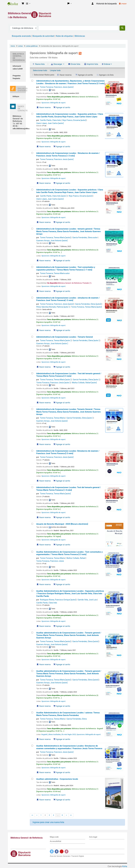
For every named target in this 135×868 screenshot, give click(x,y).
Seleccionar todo (40, 71)
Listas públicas (32, 46)
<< (32, 815)
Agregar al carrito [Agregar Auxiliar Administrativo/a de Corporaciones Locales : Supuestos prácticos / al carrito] (62, 626)
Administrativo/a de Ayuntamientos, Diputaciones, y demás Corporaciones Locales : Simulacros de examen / (70, 82)
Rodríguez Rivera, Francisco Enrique (58, 600)
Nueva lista (38, 64)
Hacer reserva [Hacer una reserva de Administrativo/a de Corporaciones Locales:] (43, 444)
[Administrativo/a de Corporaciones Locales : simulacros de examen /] (32, 298)
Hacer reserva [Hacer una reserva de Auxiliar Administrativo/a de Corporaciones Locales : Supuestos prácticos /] (43, 626)
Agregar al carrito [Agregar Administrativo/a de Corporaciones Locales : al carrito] (62, 147)
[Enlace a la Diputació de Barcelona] (67, 15)
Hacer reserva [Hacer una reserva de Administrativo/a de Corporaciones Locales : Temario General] (43, 367)
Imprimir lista (91, 64)
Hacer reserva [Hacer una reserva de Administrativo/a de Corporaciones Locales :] (43, 147)
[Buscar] (122, 28)
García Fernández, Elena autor (85, 238)
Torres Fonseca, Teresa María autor (55, 273)
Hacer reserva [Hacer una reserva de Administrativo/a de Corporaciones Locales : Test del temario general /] (43, 403)
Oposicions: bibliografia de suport (53, 103)
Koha (125, 866)
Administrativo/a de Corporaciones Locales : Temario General (65, 337)
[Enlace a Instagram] (67, 851)
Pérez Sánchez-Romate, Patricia (53, 307)
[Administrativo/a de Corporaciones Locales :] (32, 114)
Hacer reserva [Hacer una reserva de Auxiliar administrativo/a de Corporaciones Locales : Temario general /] (43, 664)
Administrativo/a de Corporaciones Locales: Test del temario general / (68, 489)
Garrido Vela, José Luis (87, 600)
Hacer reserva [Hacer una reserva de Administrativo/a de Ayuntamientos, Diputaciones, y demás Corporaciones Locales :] (43, 107)
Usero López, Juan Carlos (50, 123)
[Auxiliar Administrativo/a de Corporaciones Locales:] (32, 746)
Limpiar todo (55, 71)
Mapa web (54, 837)
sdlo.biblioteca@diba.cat (22, 129)
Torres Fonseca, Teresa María (55, 238)
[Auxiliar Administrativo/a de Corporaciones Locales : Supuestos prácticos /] (32, 591)
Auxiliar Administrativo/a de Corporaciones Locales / (68, 714)
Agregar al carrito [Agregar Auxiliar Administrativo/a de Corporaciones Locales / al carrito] (62, 739)
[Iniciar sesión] (93, 4)
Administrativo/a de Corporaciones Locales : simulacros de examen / (68, 299)
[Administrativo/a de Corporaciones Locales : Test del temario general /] (32, 373)
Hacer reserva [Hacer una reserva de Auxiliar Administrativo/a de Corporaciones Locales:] (43, 772)
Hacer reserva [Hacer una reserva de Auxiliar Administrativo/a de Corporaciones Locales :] (43, 584)
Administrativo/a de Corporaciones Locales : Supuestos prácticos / (70, 115)
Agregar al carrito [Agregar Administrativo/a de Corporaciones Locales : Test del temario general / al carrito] (62, 403)
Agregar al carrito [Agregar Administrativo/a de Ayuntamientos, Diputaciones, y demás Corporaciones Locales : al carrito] (62, 107)
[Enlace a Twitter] (52, 851)
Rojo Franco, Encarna (74, 120)
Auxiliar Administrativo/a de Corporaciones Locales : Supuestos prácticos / (70, 594)
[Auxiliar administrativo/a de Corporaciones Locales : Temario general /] (32, 633)
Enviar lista (74, 64)
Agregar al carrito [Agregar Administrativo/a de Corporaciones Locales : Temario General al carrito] (62, 367)
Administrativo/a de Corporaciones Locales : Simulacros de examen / (68, 154)
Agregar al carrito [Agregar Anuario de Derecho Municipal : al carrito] (62, 545)
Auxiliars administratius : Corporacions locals (57, 779)
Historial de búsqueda (106, 4)
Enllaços (16, 96)
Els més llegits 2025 (69, 735)
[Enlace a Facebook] (57, 851)
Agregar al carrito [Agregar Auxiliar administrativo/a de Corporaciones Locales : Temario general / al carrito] (62, 664)
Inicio (13, 46)
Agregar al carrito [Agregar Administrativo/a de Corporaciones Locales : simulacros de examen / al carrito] (62, 330)
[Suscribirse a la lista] (80, 53)
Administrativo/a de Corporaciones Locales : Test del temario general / (69, 375)
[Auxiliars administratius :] (32, 779)
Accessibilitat (56, 841)
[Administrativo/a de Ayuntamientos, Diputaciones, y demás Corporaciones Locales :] (32, 81)
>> (71, 815)
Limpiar (123, 4)
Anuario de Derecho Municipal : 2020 (62, 524)
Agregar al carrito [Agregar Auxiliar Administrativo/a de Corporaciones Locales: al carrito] (62, 772)
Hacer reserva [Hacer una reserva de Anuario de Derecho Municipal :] (43, 545)
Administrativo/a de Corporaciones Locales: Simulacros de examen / (68, 452)
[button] (23, 4)
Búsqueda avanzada (21, 36)
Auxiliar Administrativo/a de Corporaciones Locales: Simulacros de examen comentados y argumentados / (69, 747)
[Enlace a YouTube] (62, 851)
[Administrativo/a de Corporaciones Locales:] (32, 409)
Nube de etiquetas (64, 36)
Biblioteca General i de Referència (14, 4)
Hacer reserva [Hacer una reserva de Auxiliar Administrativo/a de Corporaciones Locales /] (43, 739)
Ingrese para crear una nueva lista (48, 822)
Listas (20, 46)
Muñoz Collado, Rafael (84, 383)
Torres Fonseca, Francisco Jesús (57, 87)
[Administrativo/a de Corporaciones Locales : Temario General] (32, 337)
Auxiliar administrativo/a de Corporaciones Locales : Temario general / (69, 635)
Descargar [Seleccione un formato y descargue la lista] (57, 64)
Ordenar (106, 64)
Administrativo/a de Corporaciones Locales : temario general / (68, 231)
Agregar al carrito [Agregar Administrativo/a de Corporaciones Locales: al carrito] (62, 444)
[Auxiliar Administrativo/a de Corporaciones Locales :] (32, 552)
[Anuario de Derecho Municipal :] (32, 524)
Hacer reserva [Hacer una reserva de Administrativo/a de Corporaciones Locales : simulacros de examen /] (43, 330)
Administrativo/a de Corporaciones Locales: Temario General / (68, 412)
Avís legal (93, 837)
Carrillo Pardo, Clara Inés (50, 120)
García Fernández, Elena (88, 304)
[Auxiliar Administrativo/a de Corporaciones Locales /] (32, 712)
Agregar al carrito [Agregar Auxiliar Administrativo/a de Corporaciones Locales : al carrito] (62, 584)
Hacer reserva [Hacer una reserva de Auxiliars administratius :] (43, 800)
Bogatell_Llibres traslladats (51, 735)
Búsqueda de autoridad (43, 36)
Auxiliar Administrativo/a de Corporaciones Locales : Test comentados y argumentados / (69, 553)
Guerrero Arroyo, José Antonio (52, 241)
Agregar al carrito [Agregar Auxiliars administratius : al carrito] (62, 800)
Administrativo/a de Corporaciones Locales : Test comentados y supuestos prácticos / (66, 268)
